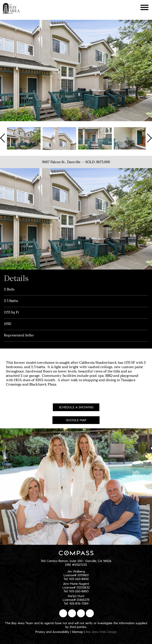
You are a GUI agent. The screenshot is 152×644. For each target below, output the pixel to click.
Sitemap (77, 632)
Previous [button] (3, 138)
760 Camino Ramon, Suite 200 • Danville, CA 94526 (76, 561)
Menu (145, 7)
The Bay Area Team (11, 8)
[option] (24, 138)
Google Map (76, 420)
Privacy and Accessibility (52, 632)
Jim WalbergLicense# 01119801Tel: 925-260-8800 (76, 575)
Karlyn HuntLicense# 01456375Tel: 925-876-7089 (76, 600)
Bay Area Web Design (101, 632)
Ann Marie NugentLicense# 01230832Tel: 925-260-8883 (76, 587)
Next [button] (149, 138)
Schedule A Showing (76, 407)
